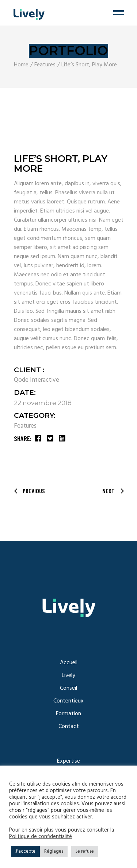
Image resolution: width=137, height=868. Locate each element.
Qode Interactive (37, 380)
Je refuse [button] (85, 851)
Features (25, 426)
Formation (68, 714)
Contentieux (68, 701)
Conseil (68, 688)
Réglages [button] (54, 851)
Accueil (69, 663)
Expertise (68, 761)
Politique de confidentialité (41, 837)
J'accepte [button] (25, 851)
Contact (69, 727)
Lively (68, 676)
